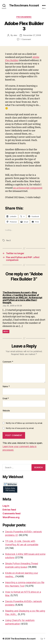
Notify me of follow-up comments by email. (24, 423)
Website (6, 411)
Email (6, 399)
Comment (8, 362)
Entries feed (9, 510)
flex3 (8, 240)
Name (6, 387)
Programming (24, 17)
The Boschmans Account (24, 5)
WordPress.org (11, 517)
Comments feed (12, 513)
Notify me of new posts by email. (20, 428)
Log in (6, 506)
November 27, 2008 (32, 35)
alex (15, 35)
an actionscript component (28, 188)
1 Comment (26, 39)
